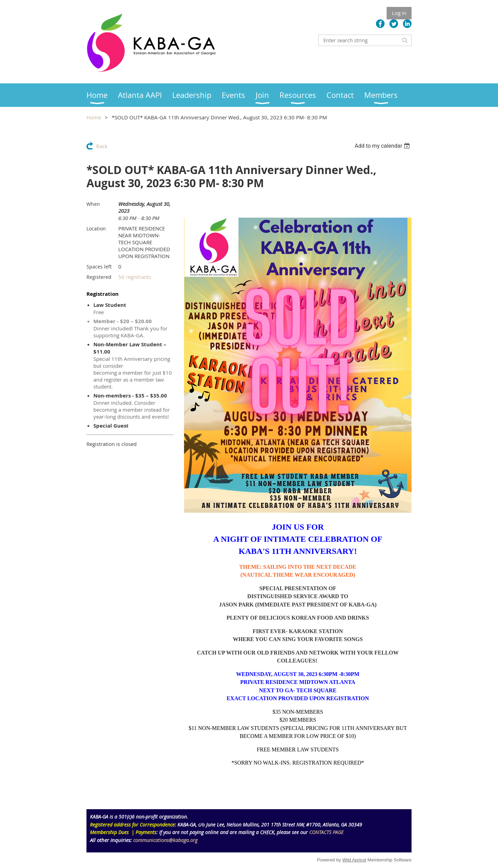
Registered (99, 277)
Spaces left (99, 267)
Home (94, 117)
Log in (399, 13)
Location (96, 229)
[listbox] (383, 146)
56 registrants (135, 277)
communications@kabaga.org (165, 840)
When (93, 204)
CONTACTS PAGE (326, 832)
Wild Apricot (354, 860)
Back (102, 146)
